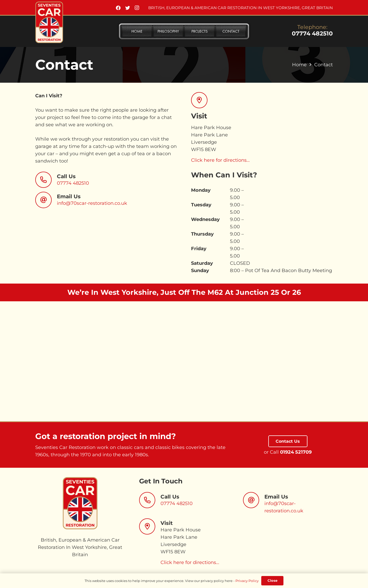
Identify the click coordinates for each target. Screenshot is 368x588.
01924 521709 (296, 452)
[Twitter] (128, 8)
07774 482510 (312, 34)
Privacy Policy (247, 581)
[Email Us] (46, 200)
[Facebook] (118, 8)
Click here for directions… (220, 160)
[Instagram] (137, 8)
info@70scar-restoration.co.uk (92, 203)
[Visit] (150, 527)
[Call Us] (46, 180)
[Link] (49, 22)
